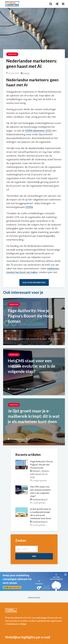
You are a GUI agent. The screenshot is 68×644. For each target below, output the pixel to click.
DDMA (29, 207)
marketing (12, 54)
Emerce (26, 73)
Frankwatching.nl (17, 389)
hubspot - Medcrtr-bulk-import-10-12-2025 (28, 339)
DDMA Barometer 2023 (38, 131)
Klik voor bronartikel (34, 282)
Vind (34, 556)
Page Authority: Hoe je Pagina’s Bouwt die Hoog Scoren (41, 465)
